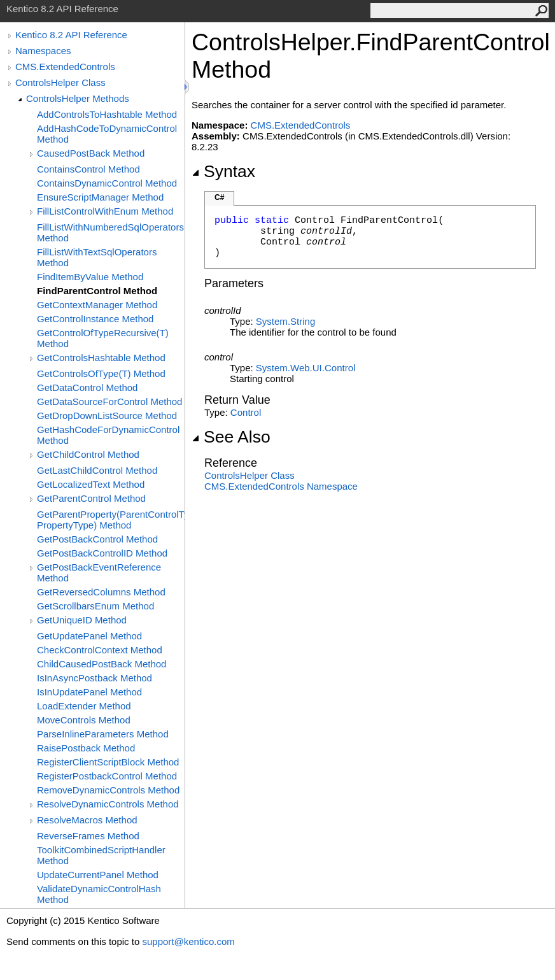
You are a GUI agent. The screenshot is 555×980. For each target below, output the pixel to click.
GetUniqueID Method (82, 620)
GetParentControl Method (91, 498)
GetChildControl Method (88, 454)
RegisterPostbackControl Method (107, 776)
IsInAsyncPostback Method (95, 678)
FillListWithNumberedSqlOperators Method (110, 232)
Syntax (223, 171)
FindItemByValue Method (90, 277)
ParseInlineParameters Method (103, 734)
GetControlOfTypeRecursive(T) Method (103, 338)
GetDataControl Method (87, 387)
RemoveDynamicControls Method (108, 790)
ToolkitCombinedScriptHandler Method (101, 855)
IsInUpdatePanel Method (89, 692)
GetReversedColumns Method (101, 592)
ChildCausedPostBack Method (102, 664)
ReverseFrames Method (88, 836)
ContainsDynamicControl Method (107, 183)
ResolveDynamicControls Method (108, 804)
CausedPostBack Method (91, 153)
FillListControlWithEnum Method (105, 211)
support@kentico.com (188, 941)
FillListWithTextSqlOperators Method (97, 257)
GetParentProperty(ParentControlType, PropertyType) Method (111, 520)
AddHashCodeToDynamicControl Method (107, 134)
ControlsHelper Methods (78, 98)
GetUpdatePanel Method (89, 636)
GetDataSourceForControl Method (109, 401)
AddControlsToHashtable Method (107, 114)
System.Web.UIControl (306, 368)
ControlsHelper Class (60, 82)
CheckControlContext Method (100, 650)
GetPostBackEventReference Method (99, 572)
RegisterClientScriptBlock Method (108, 762)
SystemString (285, 321)
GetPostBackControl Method (97, 539)
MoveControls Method (84, 720)
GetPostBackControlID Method (102, 553)
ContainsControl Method (88, 169)
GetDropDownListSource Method (107, 415)
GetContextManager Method (97, 305)
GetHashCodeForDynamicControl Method (108, 435)
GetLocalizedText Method (91, 484)
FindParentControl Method (97, 291)
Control (246, 412)
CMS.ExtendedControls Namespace (281, 486)
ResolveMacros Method (87, 820)
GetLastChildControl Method (97, 470)
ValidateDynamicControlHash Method (99, 894)
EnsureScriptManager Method (100, 197)
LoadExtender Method (84, 706)
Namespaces (43, 51)
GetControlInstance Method (95, 319)
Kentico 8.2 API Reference (71, 35)
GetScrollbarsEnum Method (95, 606)
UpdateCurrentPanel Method (98, 875)
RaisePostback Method (86, 748)
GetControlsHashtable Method (101, 358)
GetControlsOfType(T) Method (101, 373)
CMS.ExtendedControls (65, 67)
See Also (231, 437)
